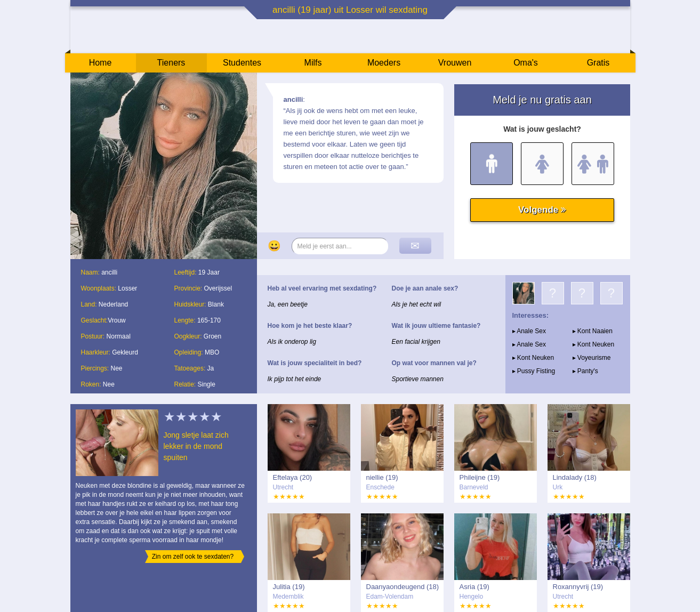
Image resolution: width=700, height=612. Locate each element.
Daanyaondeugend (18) (403, 587)
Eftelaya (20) (293, 477)
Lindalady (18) (575, 477)
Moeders (384, 63)
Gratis (598, 63)
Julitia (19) (289, 587)
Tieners (171, 63)
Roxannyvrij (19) (578, 587)
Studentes (242, 63)
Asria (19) (474, 587)
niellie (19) (382, 477)
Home (100, 63)
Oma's (526, 63)
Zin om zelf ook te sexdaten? (193, 557)
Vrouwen (455, 63)
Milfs (313, 63)
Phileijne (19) (480, 477)
